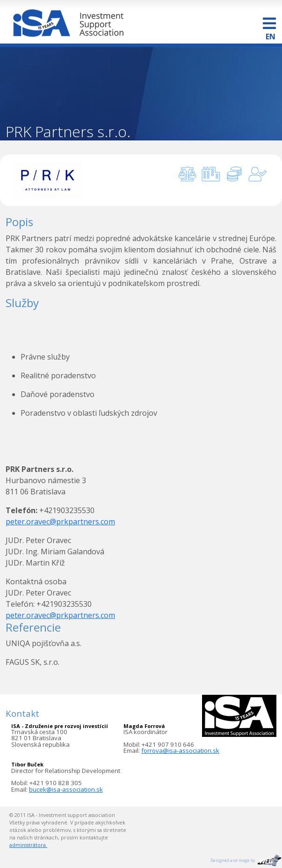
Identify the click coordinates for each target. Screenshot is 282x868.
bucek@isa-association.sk (66, 789)
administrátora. (28, 845)
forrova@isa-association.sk (180, 750)
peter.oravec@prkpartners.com (60, 522)
